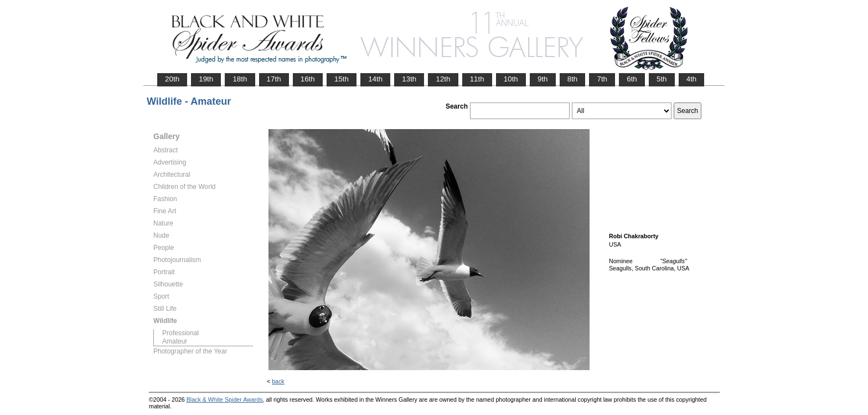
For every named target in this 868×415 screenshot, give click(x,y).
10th (511, 79)
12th (443, 79)
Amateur (175, 341)
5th (662, 79)
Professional (180, 333)
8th (573, 79)
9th (543, 79)
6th (632, 79)
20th (172, 79)
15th (342, 79)
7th (602, 79)
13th (409, 79)
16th (308, 79)
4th (692, 79)
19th (206, 79)
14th (375, 79)
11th (477, 79)
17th (274, 79)
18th (240, 79)
